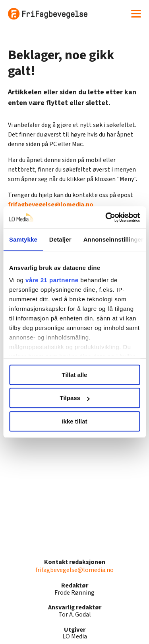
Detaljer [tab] (60, 239)
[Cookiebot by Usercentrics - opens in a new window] (106, 217)
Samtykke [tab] (23, 239)
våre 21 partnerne (52, 280)
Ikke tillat (74, 421)
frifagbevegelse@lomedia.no (51, 205)
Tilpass (75, 398)
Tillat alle (75, 375)
